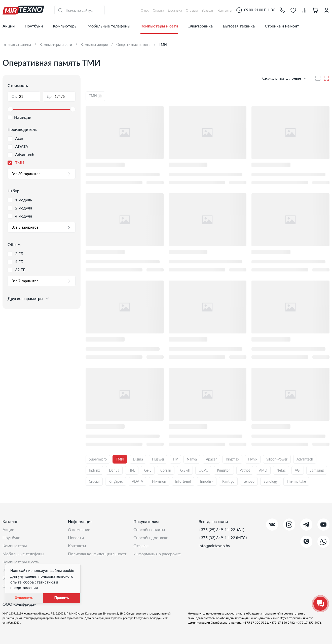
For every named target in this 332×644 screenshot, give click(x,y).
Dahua (114, 470)
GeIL (148, 470)
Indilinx (94, 470)
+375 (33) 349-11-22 (217, 538)
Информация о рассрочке (157, 554)
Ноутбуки (34, 26)
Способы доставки (151, 538)
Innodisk (207, 481)
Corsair (166, 470)
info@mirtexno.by (214, 546)
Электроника (200, 26)
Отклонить (24, 598)
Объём (14, 244)
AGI (298, 470)
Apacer (211, 459)
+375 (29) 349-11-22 (217, 529)
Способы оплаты (149, 529)
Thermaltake (296, 481)
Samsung (317, 470)
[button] (282, 10)
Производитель (22, 129)
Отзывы (141, 546)
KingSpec (116, 481)
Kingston (224, 470)
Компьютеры (65, 26)
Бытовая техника (239, 26)
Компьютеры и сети (159, 26)
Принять (62, 598)
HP (175, 459)
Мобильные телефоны (109, 26)
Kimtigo (228, 481)
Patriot (245, 470)
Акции (9, 26)
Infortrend (183, 481)
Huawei (158, 459)
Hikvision (159, 481)
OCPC (203, 470)
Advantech (305, 459)
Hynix (253, 459)
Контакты (77, 546)
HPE (132, 470)
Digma (138, 459)
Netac (281, 470)
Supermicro (98, 459)
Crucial (94, 481)
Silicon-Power (277, 459)
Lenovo (249, 481)
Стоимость (18, 85)
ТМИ (120, 459)
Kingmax (232, 459)
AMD (263, 470)
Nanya (192, 459)
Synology (271, 481)
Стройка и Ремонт (282, 26)
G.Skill (185, 470)
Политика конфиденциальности (98, 554)
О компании (79, 529)
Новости (76, 538)
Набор (13, 191)
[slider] (42, 109)
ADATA (137, 481)
